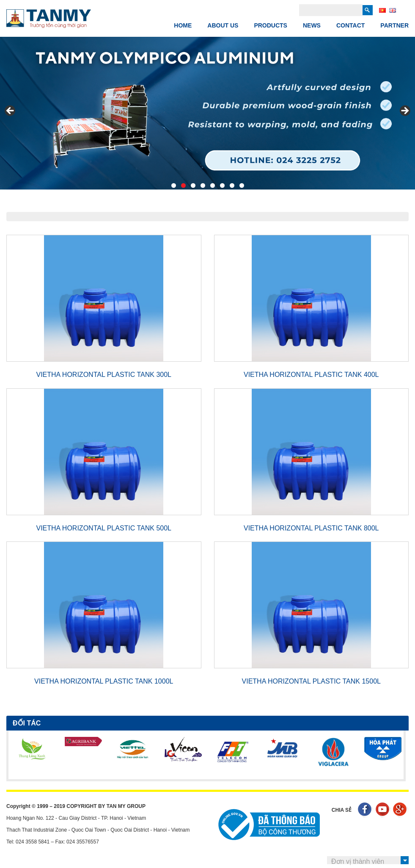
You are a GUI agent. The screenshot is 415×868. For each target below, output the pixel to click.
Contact (350, 25)
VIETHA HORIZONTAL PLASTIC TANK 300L (104, 375)
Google (401, 810)
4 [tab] (203, 185)
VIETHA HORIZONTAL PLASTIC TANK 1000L (104, 681)
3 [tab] (193, 185)
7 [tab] (232, 185)
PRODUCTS (271, 25)
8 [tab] (242, 185)
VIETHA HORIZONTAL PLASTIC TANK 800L (311, 528)
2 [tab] (183, 185)
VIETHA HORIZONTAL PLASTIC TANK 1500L (311, 681)
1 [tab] (174, 185)
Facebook (366, 810)
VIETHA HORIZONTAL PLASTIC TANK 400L (311, 375)
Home (183, 25)
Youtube (383, 810)
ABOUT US (223, 25)
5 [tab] (213, 185)
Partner (394, 25)
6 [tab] (222, 185)
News (312, 25)
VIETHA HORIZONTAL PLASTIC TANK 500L (104, 528)
